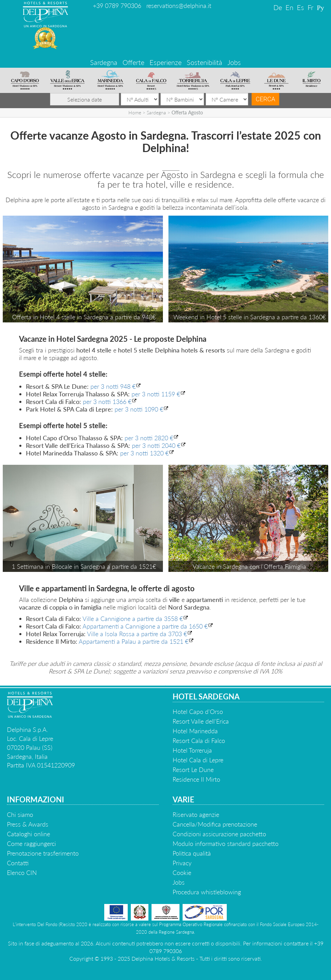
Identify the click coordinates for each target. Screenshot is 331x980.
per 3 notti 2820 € (149, 438)
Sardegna (104, 62)
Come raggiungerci (31, 844)
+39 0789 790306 (117, 6)
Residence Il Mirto (196, 779)
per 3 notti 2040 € (156, 445)
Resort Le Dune (193, 770)
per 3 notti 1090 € (139, 409)
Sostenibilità (205, 62)
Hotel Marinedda (195, 731)
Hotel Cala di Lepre (198, 760)
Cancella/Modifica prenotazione (215, 824)
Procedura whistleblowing (207, 892)
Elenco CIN (22, 873)
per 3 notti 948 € (113, 386)
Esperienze (165, 62)
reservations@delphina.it (179, 6)
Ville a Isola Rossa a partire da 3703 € (137, 634)
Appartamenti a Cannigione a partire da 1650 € (145, 626)
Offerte (133, 62)
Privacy (182, 863)
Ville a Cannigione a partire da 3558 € (133, 619)
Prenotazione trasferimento (43, 853)
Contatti (18, 863)
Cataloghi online (28, 834)
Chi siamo (20, 814)
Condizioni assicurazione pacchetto (219, 834)
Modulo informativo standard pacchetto (226, 844)
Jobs (234, 62)
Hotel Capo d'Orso (198, 712)
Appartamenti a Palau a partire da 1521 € (134, 641)
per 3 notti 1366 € (107, 402)
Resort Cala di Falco (199, 741)
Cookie (182, 873)
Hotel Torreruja (192, 750)
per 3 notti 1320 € (144, 453)
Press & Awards (28, 824)
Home (135, 112)
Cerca (265, 99)
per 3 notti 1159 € (156, 394)
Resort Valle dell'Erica (201, 721)
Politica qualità (192, 853)
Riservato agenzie (196, 814)
